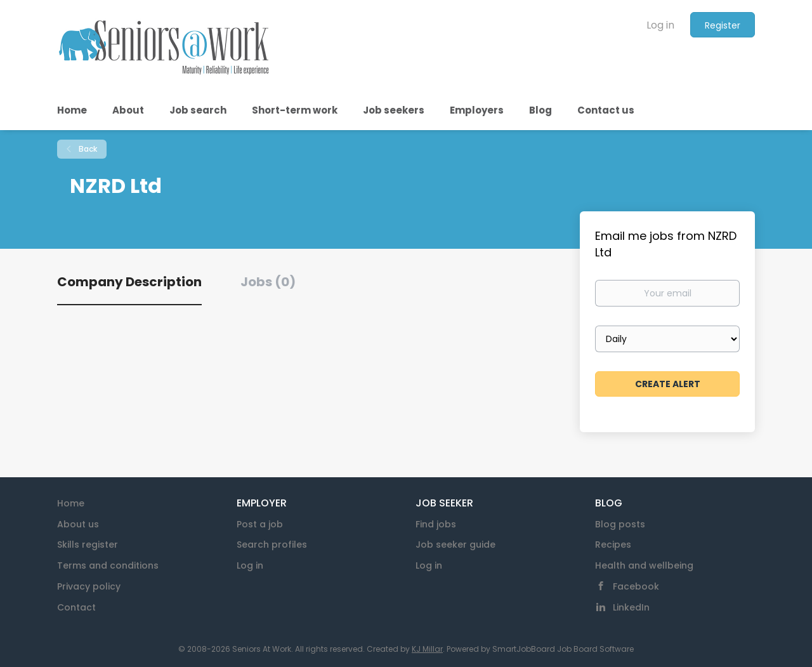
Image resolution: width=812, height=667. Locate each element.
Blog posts (620, 524)
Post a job (260, 524)
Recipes (613, 545)
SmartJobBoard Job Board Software (563, 649)
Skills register (88, 545)
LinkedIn (631, 607)
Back (87, 149)
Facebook (636, 586)
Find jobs (436, 524)
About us (78, 524)
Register (723, 25)
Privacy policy (89, 586)
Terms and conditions (108, 565)
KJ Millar (427, 649)
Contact (76, 607)
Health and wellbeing (644, 565)
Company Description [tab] (129, 282)
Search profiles (272, 545)
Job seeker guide (455, 545)
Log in (660, 25)
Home (71, 503)
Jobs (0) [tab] (268, 282)
